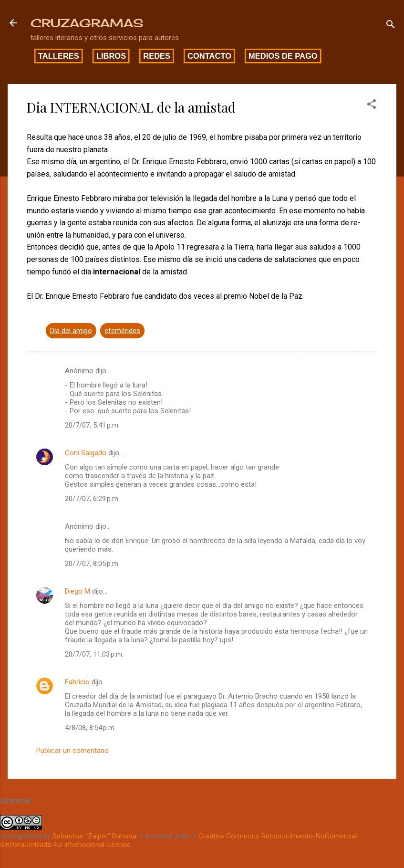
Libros (111, 56)
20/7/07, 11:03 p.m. (94, 654)
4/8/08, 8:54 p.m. (90, 728)
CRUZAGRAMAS (87, 23)
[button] (372, 106)
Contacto (209, 56)
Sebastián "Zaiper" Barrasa (94, 836)
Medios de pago (283, 56)
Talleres (59, 56)
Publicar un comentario (73, 751)
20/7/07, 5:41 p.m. (92, 425)
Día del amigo (71, 331)
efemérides (122, 331)
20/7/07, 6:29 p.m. (92, 499)
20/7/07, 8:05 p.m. (92, 564)
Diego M (78, 591)
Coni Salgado (86, 453)
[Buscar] (391, 26)
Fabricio (77, 682)
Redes (157, 56)
